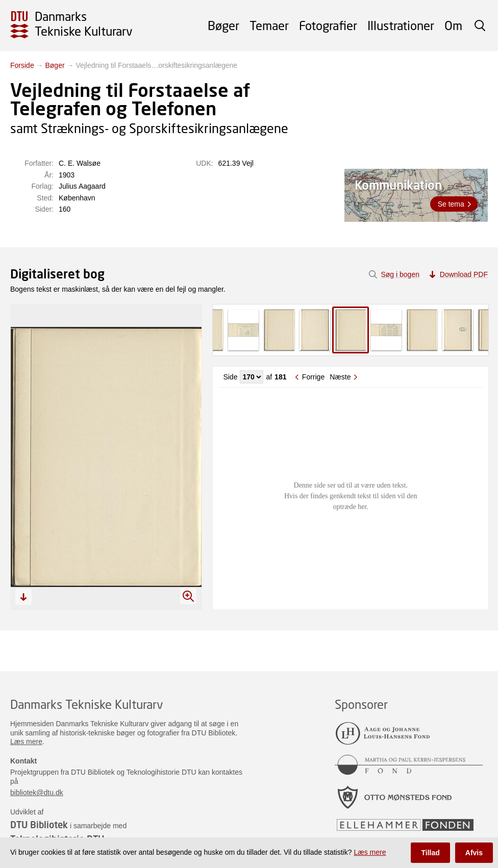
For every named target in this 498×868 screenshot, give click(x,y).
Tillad (430, 853)
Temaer (269, 25)
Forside (22, 65)
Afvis (474, 853)
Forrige (313, 377)
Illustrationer (401, 25)
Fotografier (328, 25)
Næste (340, 377)
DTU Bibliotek (39, 825)
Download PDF (464, 274)
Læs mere (26, 742)
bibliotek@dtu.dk (37, 793)
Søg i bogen (400, 274)
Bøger (223, 25)
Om (453, 25)
